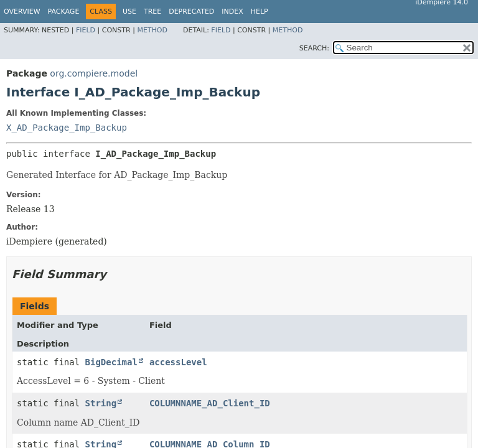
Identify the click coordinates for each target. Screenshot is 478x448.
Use (129, 12)
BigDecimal (111, 362)
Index (232, 12)
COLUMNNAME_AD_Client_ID (210, 403)
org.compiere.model (94, 73)
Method (152, 30)
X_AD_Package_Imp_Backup (67, 128)
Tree (152, 12)
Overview (22, 12)
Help (260, 12)
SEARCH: (314, 48)
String (101, 403)
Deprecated (191, 12)
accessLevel (178, 362)
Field (86, 30)
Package (64, 12)
